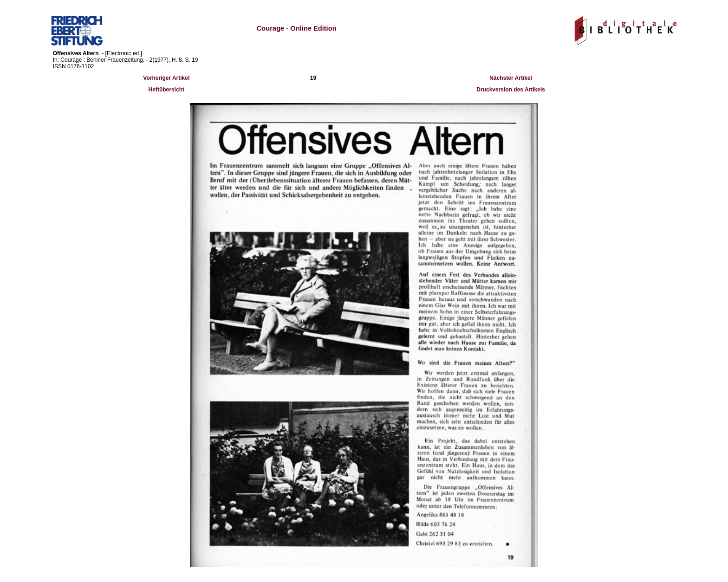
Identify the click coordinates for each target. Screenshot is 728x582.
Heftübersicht (166, 90)
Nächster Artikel (511, 78)
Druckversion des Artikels (511, 90)
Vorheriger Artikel (166, 78)
